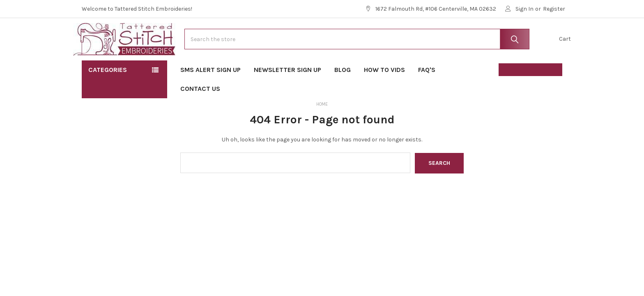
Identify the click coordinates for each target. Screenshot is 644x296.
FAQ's (429, 95)
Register (554, 9)
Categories (108, 95)
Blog (343, 95)
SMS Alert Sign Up (210, 95)
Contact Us (200, 114)
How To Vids (384, 95)
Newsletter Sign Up (287, 95)
